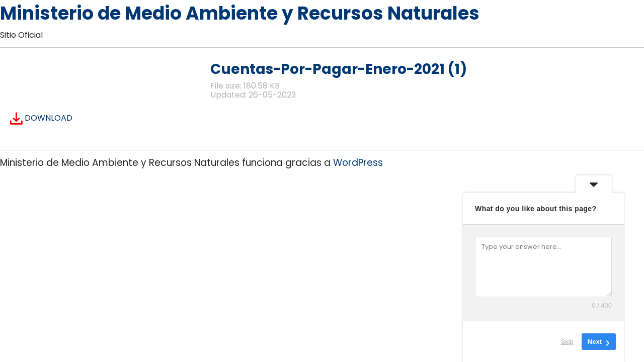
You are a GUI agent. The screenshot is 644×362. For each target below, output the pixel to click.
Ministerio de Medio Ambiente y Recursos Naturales (240, 13)
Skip (567, 342)
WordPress (358, 163)
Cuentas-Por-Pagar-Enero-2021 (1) (339, 69)
